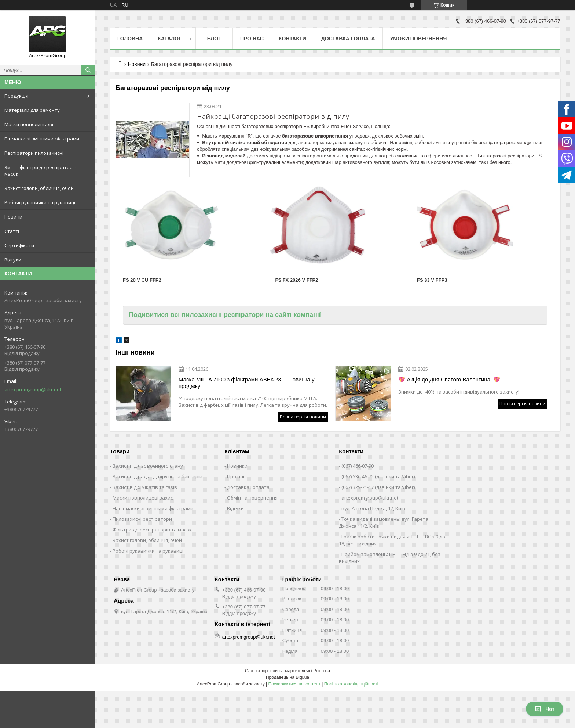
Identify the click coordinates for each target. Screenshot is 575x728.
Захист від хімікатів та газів (145, 487)
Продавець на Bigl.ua (287, 677)
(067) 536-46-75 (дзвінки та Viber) (378, 476)
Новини (13, 217)
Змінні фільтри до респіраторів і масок (42, 171)
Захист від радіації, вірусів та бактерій (158, 476)
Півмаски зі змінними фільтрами (42, 139)
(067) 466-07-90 (358, 466)
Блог (214, 39)
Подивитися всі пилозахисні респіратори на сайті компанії (225, 315)
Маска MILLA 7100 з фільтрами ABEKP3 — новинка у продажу (247, 383)
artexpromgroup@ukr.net (33, 389)
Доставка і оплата (348, 39)
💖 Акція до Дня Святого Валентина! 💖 (449, 379)
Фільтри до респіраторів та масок (152, 530)
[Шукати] (88, 70)
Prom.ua (322, 671)
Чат (545, 709)
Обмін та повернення (252, 498)
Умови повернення (419, 39)
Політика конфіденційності (351, 684)
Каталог (170, 39)
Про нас (252, 39)
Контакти (292, 39)
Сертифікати (19, 245)
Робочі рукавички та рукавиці (40, 202)
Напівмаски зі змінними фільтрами (153, 508)
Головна (130, 39)
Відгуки (13, 260)
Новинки (237, 466)
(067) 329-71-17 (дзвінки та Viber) (378, 487)
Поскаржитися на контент (294, 684)
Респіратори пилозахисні (34, 153)
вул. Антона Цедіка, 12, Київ (373, 508)
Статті (12, 231)
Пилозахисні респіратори (142, 519)
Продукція (16, 96)
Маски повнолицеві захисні (145, 498)
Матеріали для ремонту (32, 110)
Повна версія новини (303, 417)
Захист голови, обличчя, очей (39, 188)
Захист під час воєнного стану (148, 466)
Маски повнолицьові (29, 124)
